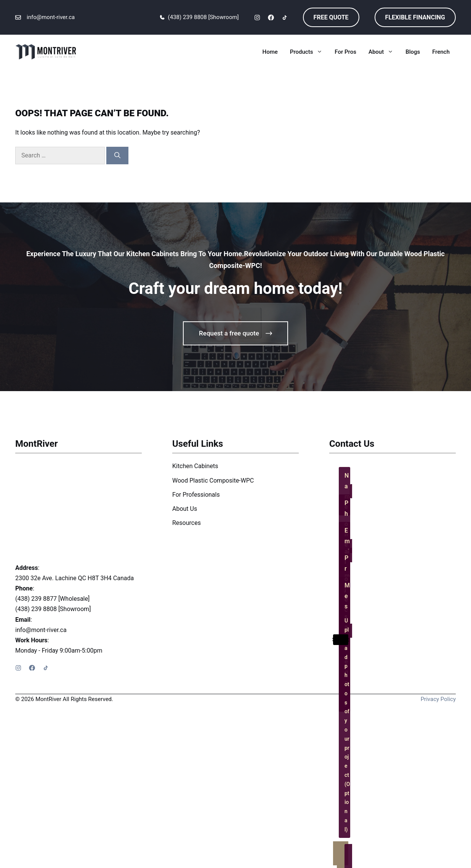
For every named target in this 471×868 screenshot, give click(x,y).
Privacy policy (438, 699)
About (384, 52)
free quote (331, 17)
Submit (341, 640)
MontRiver (37, 444)
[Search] (117, 156)
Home (270, 52)
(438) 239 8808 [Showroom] (203, 17)
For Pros (345, 52)
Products (309, 52)
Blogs (413, 52)
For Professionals (196, 495)
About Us (185, 509)
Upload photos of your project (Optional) (347, 725)
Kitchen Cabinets (195, 466)
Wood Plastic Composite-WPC (213, 481)
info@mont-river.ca (51, 17)
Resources (187, 523)
